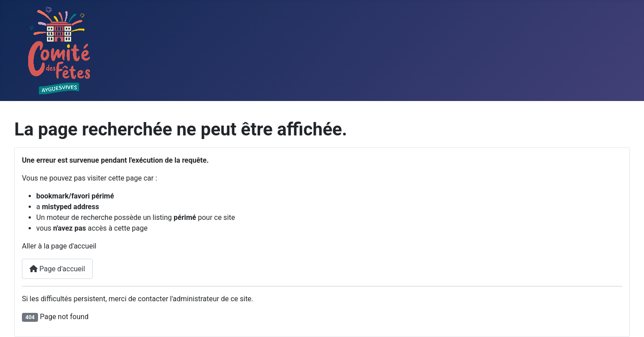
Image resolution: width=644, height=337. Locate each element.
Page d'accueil (57, 269)
